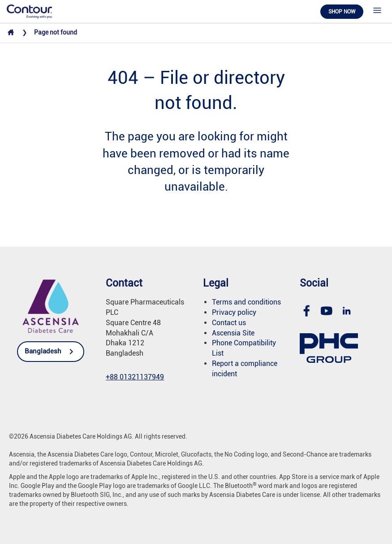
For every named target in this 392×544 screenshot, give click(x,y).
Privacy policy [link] (234, 312)
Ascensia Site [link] (233, 333)
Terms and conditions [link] (246, 302)
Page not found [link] (56, 32)
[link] (29, 11)
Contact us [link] (229, 323)
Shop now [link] (342, 12)
